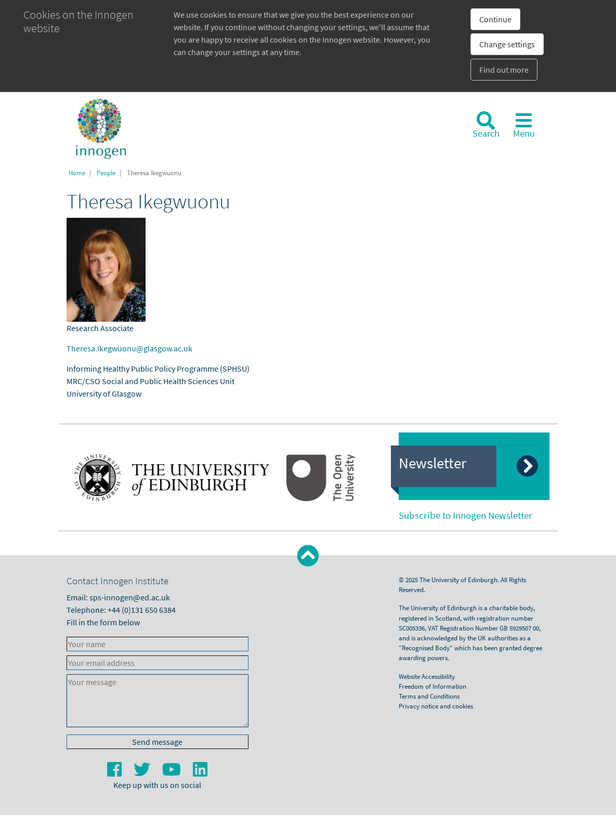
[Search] (486, 125)
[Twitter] (143, 772)
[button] (308, 556)
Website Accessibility (427, 676)
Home (77, 173)
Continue (495, 19)
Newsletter (432, 463)
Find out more (504, 70)
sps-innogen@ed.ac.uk (130, 597)
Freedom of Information (432, 686)
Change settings (507, 44)
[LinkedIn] (200, 772)
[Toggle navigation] (524, 125)
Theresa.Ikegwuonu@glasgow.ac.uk (129, 348)
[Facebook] (115, 772)
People (106, 173)
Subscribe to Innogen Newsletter (466, 515)
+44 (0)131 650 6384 (142, 610)
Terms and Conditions (429, 696)
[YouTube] (172, 772)
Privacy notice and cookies (436, 706)
